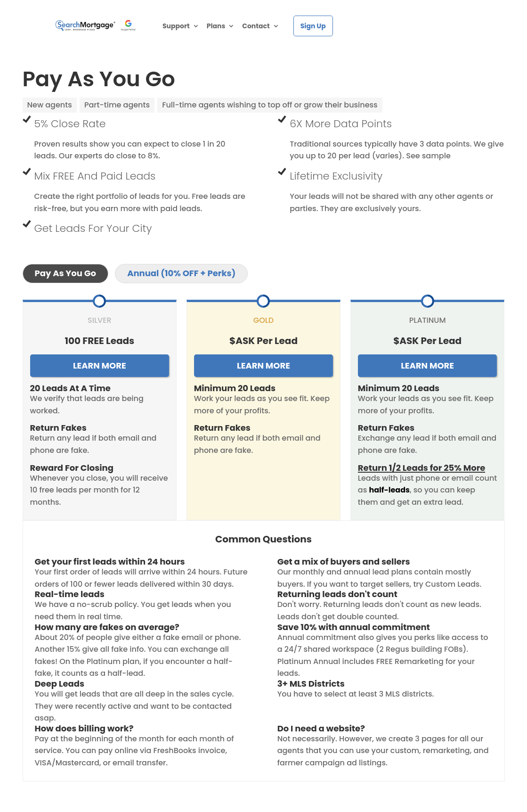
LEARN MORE (100, 365)
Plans (216, 27)
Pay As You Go (65, 273)
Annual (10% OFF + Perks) (181, 273)
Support (176, 27)
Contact (256, 27)
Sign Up (313, 26)
